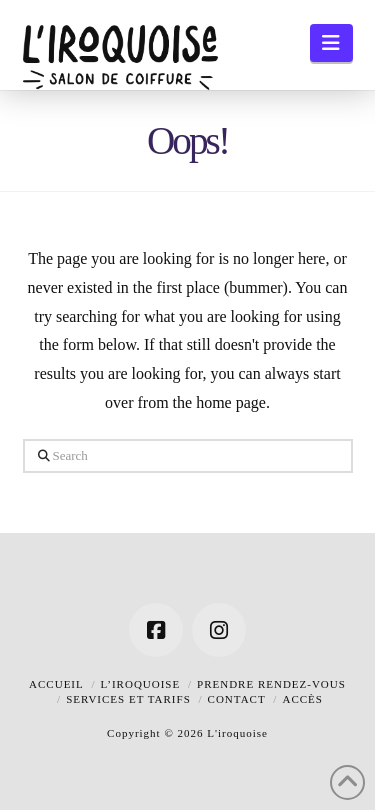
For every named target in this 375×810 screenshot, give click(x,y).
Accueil (56, 684)
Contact (237, 699)
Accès (302, 699)
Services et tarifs (128, 699)
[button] (331, 43)
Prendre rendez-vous (271, 684)
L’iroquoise (141, 684)
